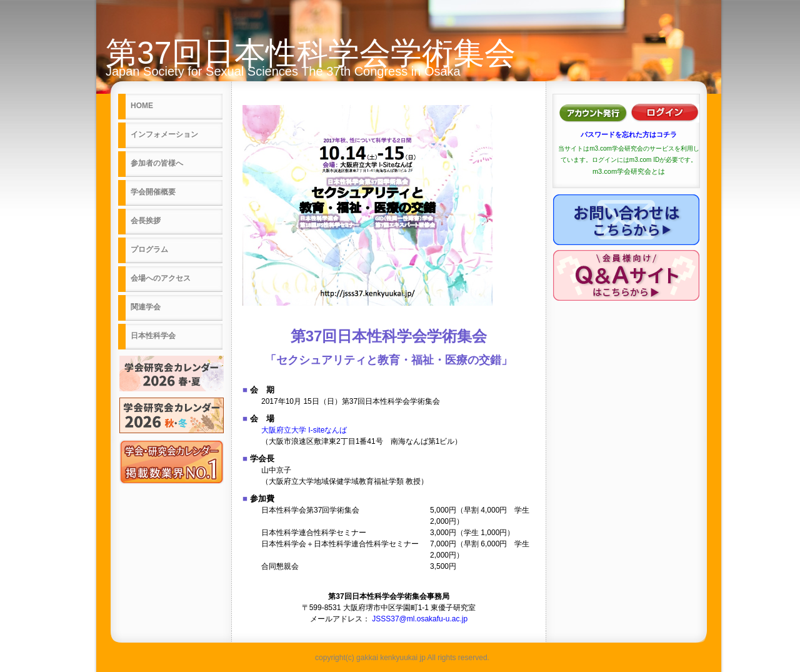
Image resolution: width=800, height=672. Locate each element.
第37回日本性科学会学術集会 (311, 53)
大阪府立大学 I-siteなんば (304, 430)
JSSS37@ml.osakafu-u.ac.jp (420, 619)
